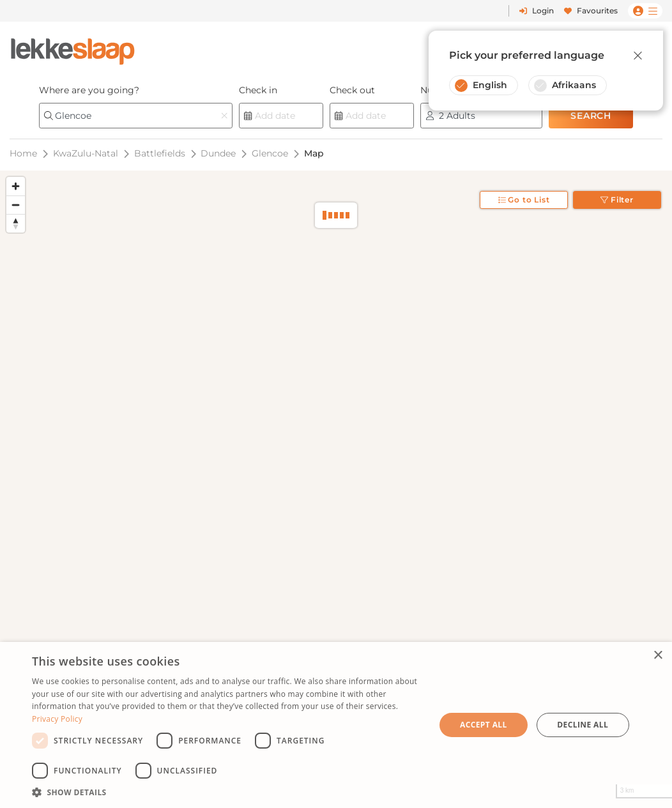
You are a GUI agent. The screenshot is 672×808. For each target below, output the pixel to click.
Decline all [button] (583, 725)
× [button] (658, 656)
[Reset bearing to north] (16, 223)
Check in (258, 90)
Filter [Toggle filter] (617, 200)
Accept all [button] (484, 725)
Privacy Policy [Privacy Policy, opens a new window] (57, 719)
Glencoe (270, 153)
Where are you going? (89, 90)
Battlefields (160, 153)
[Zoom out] (16, 205)
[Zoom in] (16, 186)
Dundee (218, 153)
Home (23, 153)
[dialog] (336, 725)
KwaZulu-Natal (86, 153)
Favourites (591, 11)
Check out (352, 90)
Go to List (524, 200)
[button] (227, 792)
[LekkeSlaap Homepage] (73, 48)
